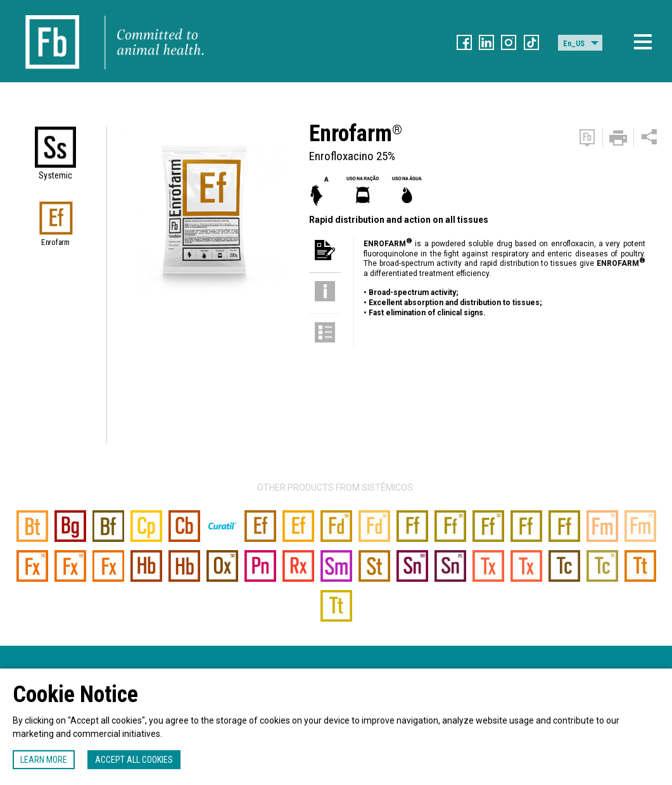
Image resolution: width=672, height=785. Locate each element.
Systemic (55, 175)
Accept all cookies (134, 760)
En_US (574, 44)
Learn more (44, 760)
